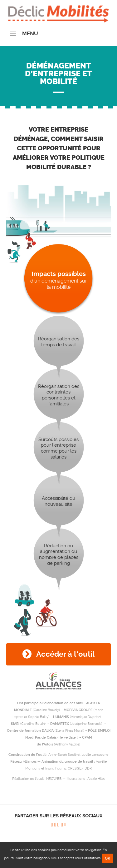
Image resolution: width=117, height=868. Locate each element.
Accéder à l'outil (59, 654)
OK (107, 858)
